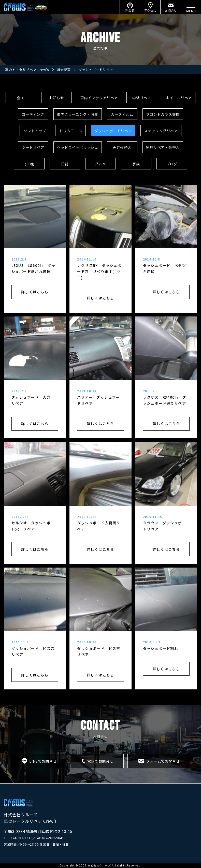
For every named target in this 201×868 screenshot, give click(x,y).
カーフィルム (122, 114)
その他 (29, 164)
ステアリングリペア (161, 131)
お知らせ (57, 98)
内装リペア (142, 98)
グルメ (101, 164)
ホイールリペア (179, 98)
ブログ (172, 164)
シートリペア (33, 147)
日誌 (65, 164)
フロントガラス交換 (163, 114)
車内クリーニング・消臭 (78, 114)
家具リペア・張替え (163, 147)
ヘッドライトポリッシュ (78, 147)
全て (21, 98)
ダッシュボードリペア (113, 131)
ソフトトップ (35, 131)
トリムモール (70, 131)
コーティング (33, 114)
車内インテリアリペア (99, 98)
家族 (136, 164)
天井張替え (122, 147)
